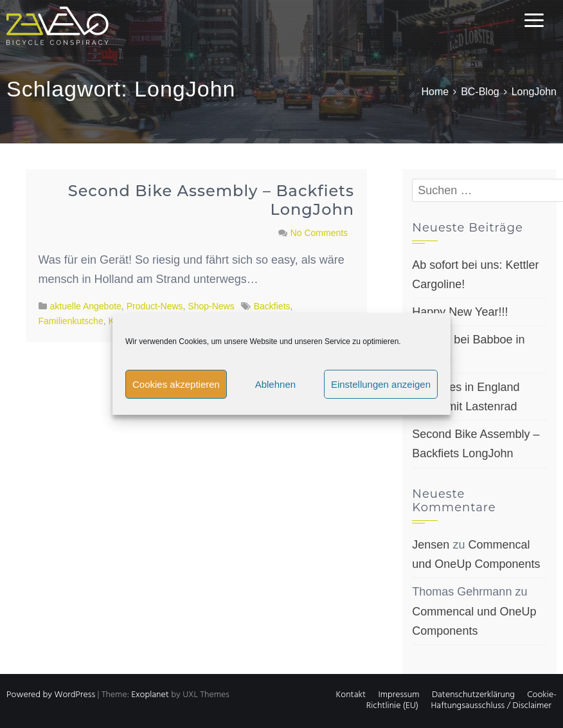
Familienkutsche (71, 321)
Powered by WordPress (51, 695)
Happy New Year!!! (460, 312)
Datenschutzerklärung (473, 695)
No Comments (319, 233)
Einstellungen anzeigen (381, 384)
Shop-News (211, 306)
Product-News (155, 306)
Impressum (398, 695)
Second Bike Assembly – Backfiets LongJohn (211, 200)
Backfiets (272, 306)
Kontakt (351, 695)
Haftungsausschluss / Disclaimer (491, 706)
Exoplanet (150, 695)
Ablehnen (275, 384)
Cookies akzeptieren (176, 384)
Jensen (431, 545)
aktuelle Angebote (86, 306)
